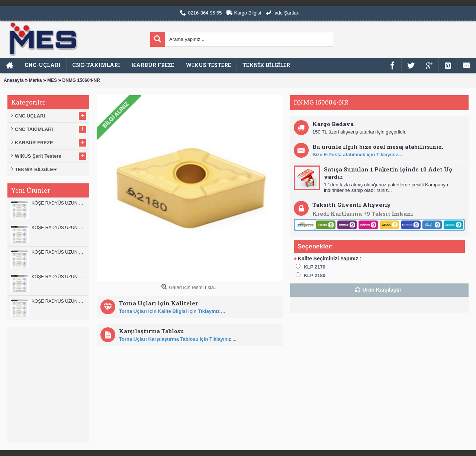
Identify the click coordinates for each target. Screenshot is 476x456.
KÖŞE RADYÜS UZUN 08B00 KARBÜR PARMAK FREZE (59, 301)
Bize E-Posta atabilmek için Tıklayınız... (357, 155)
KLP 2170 (315, 267)
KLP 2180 (315, 275)
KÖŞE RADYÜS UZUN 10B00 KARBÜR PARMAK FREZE (59, 252)
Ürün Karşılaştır (382, 290)
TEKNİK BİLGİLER (36, 169)
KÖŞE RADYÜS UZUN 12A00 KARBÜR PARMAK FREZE (59, 228)
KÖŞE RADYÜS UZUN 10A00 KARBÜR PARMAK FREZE (59, 277)
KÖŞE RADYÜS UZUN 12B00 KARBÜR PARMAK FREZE (59, 203)
